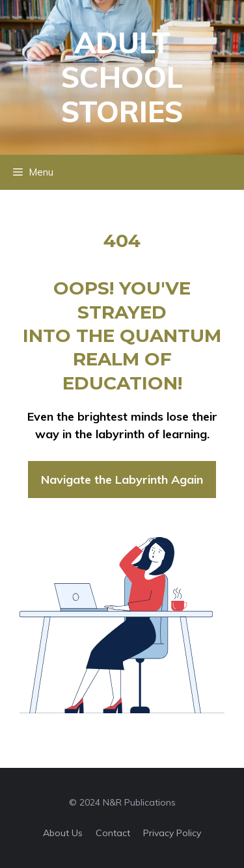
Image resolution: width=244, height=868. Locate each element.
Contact (113, 833)
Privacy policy (172, 833)
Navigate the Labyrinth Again (122, 480)
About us (63, 833)
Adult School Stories (122, 77)
